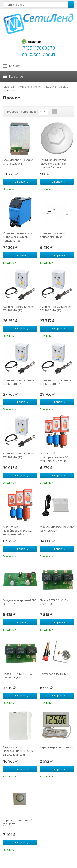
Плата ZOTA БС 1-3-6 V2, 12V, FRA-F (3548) (18, 676)
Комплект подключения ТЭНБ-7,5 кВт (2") (56, 382)
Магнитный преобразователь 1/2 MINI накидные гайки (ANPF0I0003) (54, 457)
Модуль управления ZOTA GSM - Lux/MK (57, 529)
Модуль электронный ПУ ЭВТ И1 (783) (19, 602)
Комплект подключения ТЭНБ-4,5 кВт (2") (56, 308)
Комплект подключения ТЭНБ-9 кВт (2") (19, 455)
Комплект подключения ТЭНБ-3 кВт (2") (19, 308)
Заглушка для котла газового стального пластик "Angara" (53, 164)
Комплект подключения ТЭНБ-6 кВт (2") (19, 382)
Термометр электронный (57, 747)
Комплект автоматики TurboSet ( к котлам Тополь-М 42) (18, 237)
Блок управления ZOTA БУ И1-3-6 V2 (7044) (20, 162)
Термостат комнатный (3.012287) (18, 822)
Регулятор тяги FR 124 (54, 674)
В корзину (19, 182)
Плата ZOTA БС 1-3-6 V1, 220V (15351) (55, 602)
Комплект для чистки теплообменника (54, 235)
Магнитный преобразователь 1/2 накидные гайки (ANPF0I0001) (17, 531)
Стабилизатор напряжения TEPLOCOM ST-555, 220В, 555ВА (18, 751)
